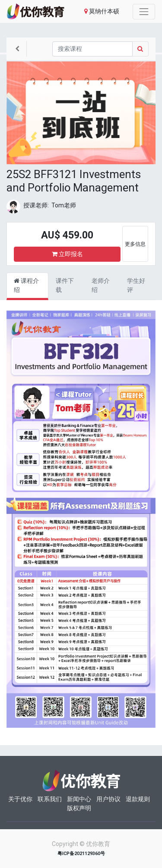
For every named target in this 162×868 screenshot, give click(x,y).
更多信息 (135, 244)
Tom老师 (64, 205)
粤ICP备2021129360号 (81, 854)
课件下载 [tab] (65, 285)
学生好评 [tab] (136, 285)
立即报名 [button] (67, 254)
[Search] (140, 49)
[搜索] (92, 49)
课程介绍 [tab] (26, 285)
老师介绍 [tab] (101, 285)
